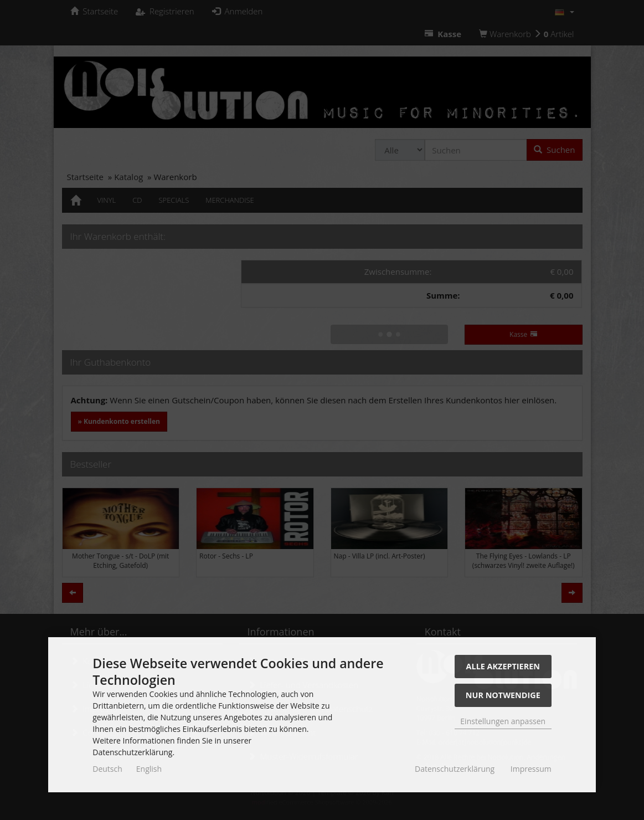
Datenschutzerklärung (455, 769)
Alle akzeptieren (503, 666)
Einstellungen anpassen (503, 721)
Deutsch (107, 769)
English (149, 769)
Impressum (531, 769)
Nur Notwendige (503, 695)
